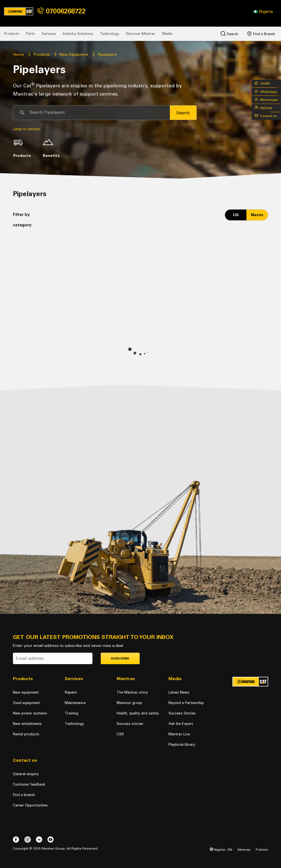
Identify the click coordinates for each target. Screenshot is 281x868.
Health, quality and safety (138, 713)
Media (167, 34)
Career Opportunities (30, 805)
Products (12, 34)
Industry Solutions (78, 34)
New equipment (26, 692)
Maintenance (75, 703)
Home (18, 55)
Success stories (130, 724)
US (236, 215)
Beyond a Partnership (186, 703)
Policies (262, 849)
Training (71, 713)
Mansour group (129, 703)
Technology (109, 34)
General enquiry (26, 774)
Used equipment (26, 703)
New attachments (27, 724)
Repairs (71, 692)
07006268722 (61, 11)
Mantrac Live (179, 734)
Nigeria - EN (221, 849)
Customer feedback (29, 784)
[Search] (92, 113)
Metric (257, 215)
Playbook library (182, 745)
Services (49, 34)
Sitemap (244, 849)
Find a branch (24, 795)
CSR (120, 734)
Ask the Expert (181, 724)
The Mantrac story (132, 692)
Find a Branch (261, 34)
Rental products (26, 734)
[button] (263, 12)
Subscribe (120, 659)
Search (229, 34)
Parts (30, 34)
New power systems (30, 713)
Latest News (179, 692)
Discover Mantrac (141, 34)
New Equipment (74, 55)
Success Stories (182, 713)
